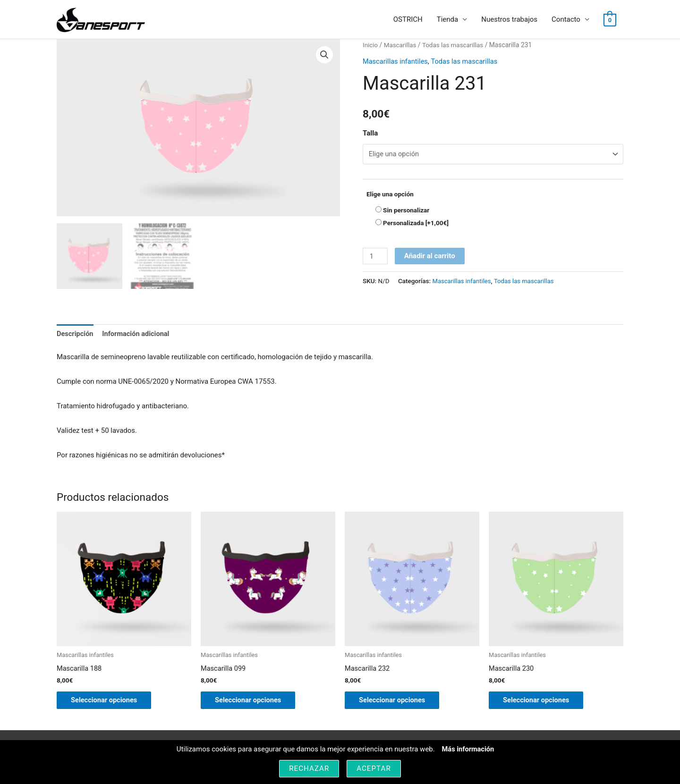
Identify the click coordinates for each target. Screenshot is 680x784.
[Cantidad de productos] (375, 257)
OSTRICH (408, 20)
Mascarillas (401, 45)
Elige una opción (390, 195)
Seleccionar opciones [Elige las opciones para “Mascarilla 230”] (542, 702)
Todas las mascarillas (455, 45)
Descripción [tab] (76, 334)
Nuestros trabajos (509, 20)
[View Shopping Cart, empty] (610, 20)
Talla (370, 134)
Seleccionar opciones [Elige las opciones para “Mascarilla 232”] (398, 702)
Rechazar (309, 768)
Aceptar (374, 768)
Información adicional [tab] (138, 334)
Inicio (370, 45)
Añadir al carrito (430, 257)
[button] (324, 55)
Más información (468, 749)
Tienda (447, 20)
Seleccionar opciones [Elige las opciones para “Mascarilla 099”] (254, 702)
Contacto (566, 20)
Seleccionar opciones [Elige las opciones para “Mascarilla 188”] (110, 702)
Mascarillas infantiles (396, 61)
